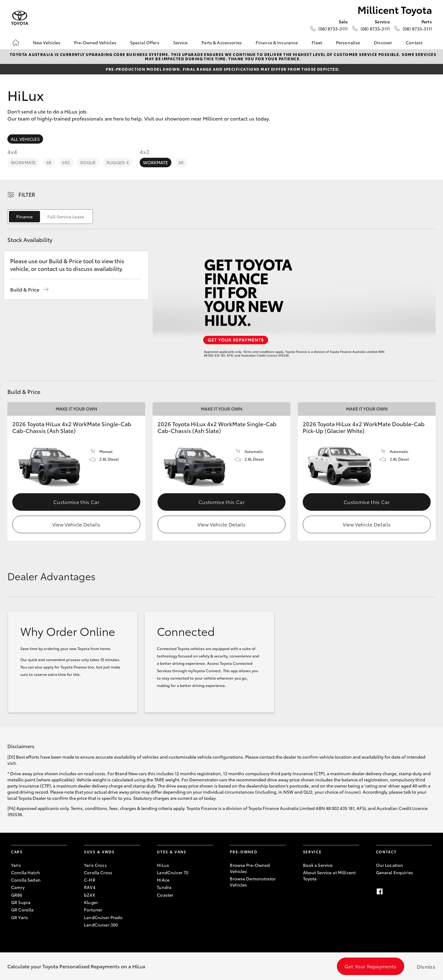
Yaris (16, 865)
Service (181, 42)
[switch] (50, 217)
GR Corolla (22, 910)
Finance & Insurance (277, 42)
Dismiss (426, 966)
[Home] (16, 42)
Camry (18, 887)
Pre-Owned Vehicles (95, 42)
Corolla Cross (98, 872)
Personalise (348, 42)
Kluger (91, 902)
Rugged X (118, 162)
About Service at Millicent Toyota (329, 875)
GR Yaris (20, 917)
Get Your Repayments (371, 966)
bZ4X (90, 895)
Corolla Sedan (26, 880)
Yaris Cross (95, 865)
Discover (383, 42)
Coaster (165, 895)
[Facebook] (380, 891)
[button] (29, 290)
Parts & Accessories (222, 42)
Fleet (317, 42)
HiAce (163, 880)
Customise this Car (76, 502)
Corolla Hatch (26, 872)
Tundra (164, 887)
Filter (27, 194)
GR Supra (21, 902)
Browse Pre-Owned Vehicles (250, 868)
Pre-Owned (243, 852)
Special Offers (145, 42)
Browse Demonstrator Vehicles (253, 882)
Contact (414, 42)
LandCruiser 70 (173, 872)
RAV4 (90, 887)
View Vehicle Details (76, 524)
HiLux (163, 865)
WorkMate (23, 162)
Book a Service (318, 865)
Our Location (390, 865)
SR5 (66, 162)
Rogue (88, 162)
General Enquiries (395, 872)
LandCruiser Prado (103, 917)
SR (49, 162)
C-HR (90, 880)
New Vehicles (47, 42)
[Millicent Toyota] (20, 18)
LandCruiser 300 (101, 925)
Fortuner (93, 910)
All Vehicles (25, 139)
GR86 (17, 895)
